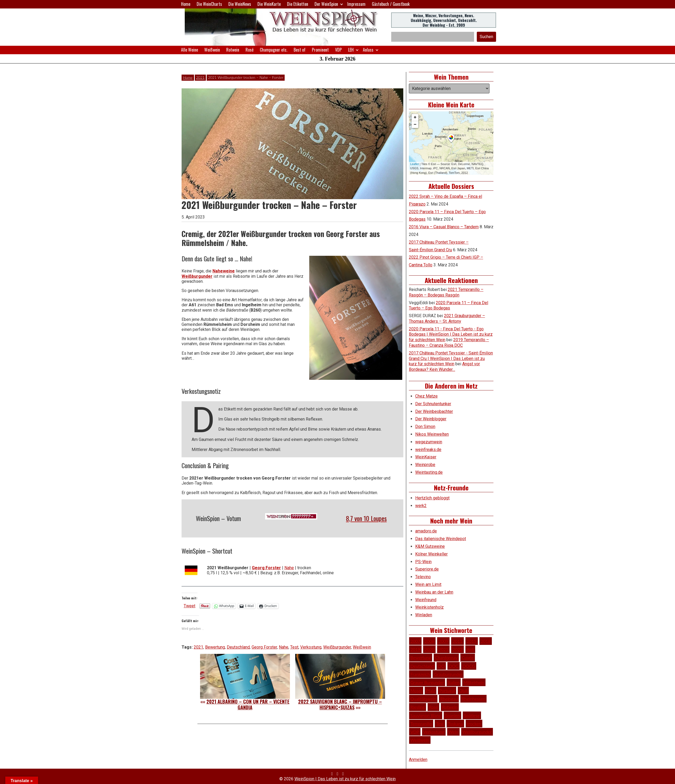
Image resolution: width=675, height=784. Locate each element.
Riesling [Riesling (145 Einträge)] (418, 707)
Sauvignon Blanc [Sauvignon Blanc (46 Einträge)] (426, 715)
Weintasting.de (429, 472)
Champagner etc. (274, 50)
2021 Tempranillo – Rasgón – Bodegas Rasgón (446, 292)
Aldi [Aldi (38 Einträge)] (470, 649)
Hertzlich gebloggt (432, 498)
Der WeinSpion (326, 4)
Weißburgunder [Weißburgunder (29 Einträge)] (477, 732)
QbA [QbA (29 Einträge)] (463, 690)
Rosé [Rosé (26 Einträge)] (433, 707)
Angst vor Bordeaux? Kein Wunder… (444, 367)
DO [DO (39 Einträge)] (441, 666)
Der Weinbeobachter (434, 411)
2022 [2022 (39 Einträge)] (457, 649)
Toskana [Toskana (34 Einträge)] (455, 724)
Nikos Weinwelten (432, 434)
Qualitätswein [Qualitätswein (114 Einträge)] (423, 699)
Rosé (249, 50)
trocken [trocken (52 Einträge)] (474, 724)
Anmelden (418, 760)
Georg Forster (266, 568)
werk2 (421, 506)
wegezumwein (429, 442)
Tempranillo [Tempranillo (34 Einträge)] (421, 724)
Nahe (289, 568)
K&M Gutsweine (430, 546)
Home (186, 4)
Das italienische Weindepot (441, 539)
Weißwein (212, 50)
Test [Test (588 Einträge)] (440, 724)
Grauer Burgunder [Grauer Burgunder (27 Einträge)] (427, 682)
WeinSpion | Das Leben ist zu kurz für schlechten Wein (345, 779)
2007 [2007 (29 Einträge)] (415, 641)
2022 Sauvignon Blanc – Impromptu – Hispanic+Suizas (340, 704)
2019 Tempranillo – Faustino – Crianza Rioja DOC (449, 343)
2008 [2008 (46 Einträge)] (429, 641)
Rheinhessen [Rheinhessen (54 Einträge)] (473, 699)
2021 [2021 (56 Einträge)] (443, 649)
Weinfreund (426, 600)
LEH (351, 50)
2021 (200, 77)
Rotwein (233, 50)
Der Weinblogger (431, 419)
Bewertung (215, 647)
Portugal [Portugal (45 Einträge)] (447, 690)
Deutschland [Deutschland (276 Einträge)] (422, 666)
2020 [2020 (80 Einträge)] (429, 649)
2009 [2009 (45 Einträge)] (443, 641)
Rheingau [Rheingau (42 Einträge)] (449, 699)
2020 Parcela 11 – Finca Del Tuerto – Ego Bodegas (449, 306)
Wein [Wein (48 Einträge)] (453, 732)
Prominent (320, 50)
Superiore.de (427, 569)
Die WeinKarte (269, 4)
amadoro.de (426, 531)
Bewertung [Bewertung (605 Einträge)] (421, 657)
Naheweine (224, 271)
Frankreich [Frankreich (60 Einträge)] (420, 674)
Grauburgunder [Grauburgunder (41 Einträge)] (448, 674)
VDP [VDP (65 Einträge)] (415, 732)
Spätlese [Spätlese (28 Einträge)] (472, 715)
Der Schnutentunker (433, 404)
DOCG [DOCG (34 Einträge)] (469, 666)
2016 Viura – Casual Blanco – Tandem (444, 227)
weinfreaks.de (428, 450)
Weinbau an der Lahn (434, 592)
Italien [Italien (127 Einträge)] (454, 682)
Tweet (189, 606)
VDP (338, 50)
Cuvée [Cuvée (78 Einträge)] (468, 657)
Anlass (368, 50)
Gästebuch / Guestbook (391, 4)
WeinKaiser (426, 457)
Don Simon (425, 427)
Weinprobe (425, 465)
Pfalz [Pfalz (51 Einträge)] (431, 690)
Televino (423, 577)
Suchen (486, 37)
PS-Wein (423, 562)
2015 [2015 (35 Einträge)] (472, 641)
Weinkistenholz (429, 607)
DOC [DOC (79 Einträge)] (454, 666)
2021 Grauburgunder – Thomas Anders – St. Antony (447, 318)
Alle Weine (189, 50)
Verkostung (311, 647)
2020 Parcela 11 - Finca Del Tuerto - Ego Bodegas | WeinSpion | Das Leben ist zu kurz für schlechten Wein (451, 334)
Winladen (424, 615)
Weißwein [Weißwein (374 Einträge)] (420, 740)
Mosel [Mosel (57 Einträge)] (416, 690)
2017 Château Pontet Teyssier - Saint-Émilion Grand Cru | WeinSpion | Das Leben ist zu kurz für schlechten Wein (451, 359)
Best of (300, 50)
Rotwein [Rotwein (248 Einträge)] (450, 707)
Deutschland (238, 647)
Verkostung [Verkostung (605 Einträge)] (434, 732)
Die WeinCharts (209, 4)
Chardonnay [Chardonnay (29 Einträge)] (446, 657)
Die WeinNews (240, 4)
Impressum (356, 4)
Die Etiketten (298, 4)
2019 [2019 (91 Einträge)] (415, 649)
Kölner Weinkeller (431, 554)
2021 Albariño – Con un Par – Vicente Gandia (248, 704)
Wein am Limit (428, 584)
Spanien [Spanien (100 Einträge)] (452, 715)
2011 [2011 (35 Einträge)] (457, 641)
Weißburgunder (197, 276)
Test (294, 647)
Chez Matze (426, 396)
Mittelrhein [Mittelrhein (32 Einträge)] (474, 682)
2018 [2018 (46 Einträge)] (486, 641)
